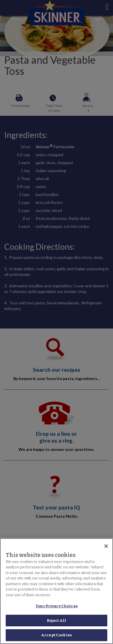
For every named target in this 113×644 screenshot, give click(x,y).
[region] (56, 591)
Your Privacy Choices (56, 606)
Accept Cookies (56, 635)
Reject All (56, 621)
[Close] (106, 546)
